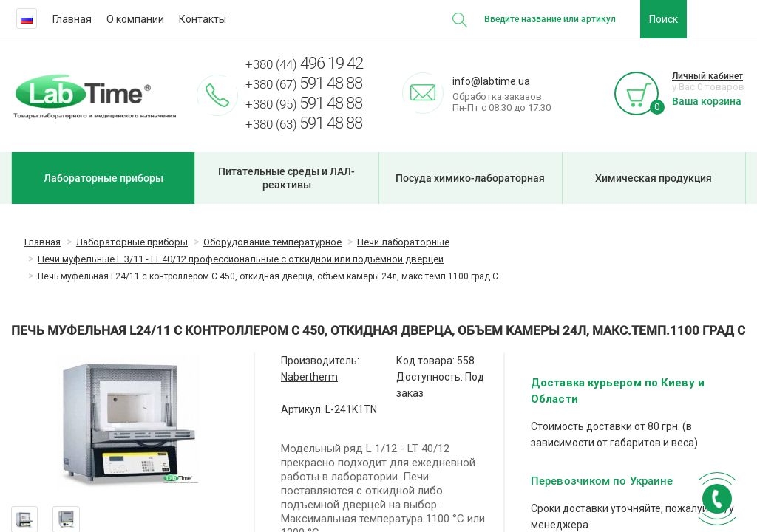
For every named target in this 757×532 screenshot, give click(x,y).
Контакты (203, 19)
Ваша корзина (707, 101)
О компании (135, 19)
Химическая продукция (654, 178)
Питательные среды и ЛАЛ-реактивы (286, 178)
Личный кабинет (707, 76)
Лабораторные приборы (103, 178)
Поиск (663, 19)
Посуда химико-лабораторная (470, 178)
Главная (72, 19)
